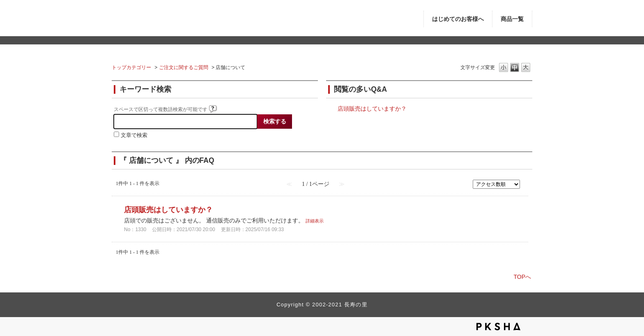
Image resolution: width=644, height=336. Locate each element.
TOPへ (522, 277)
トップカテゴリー (131, 67)
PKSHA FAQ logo (498, 327)
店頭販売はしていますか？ (372, 109)
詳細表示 (315, 221)
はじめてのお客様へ (458, 19)
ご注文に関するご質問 (184, 67)
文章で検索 (134, 135)
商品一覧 (512, 19)
